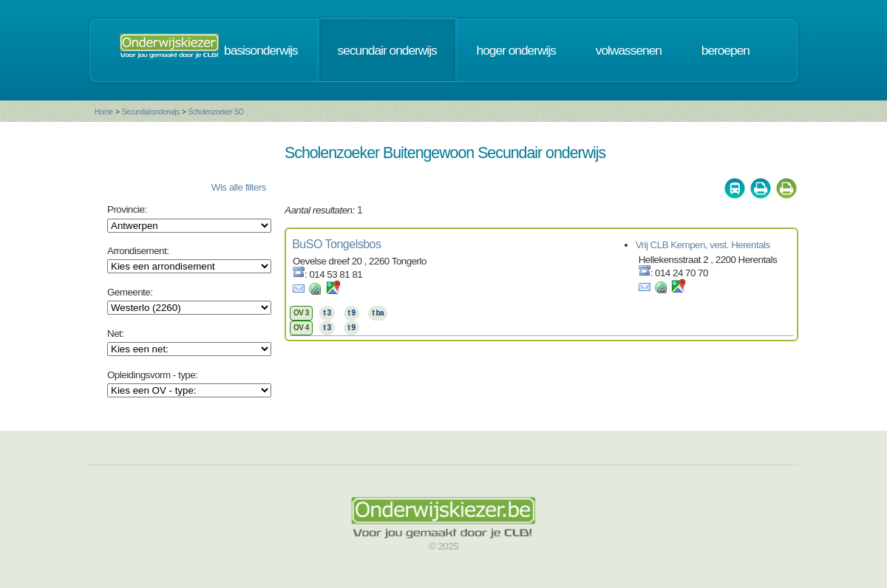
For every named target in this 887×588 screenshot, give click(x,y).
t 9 (351, 313)
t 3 (327, 313)
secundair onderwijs (387, 50)
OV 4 (301, 328)
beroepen (725, 50)
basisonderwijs (261, 50)
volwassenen (629, 50)
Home (104, 112)
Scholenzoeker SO (215, 112)
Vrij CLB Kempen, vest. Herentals (703, 245)
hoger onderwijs (516, 50)
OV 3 (301, 313)
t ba (378, 313)
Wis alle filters (239, 187)
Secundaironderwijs (150, 112)
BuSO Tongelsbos (336, 244)
